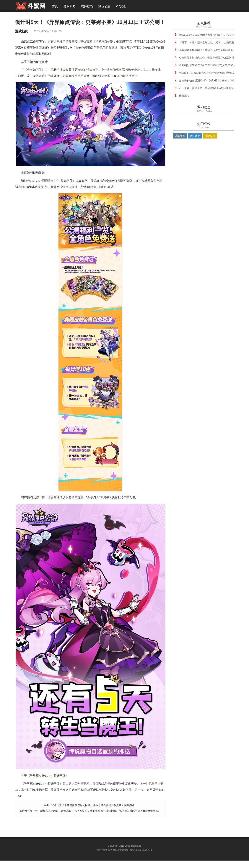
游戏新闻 (69, 6)
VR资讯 (121, 6)
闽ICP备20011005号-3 (141, 858)
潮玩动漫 (104, 6)
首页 (55, 6)
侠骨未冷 (184, 96)
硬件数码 (87, 6)
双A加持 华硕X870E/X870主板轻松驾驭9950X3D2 (208, 66)
